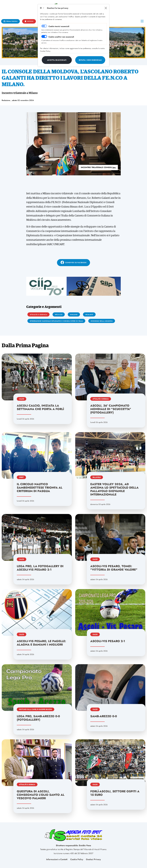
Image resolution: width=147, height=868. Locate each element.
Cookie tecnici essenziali (59, 26)
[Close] (106, 8)
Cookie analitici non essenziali (61, 37)
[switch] (44, 36)
